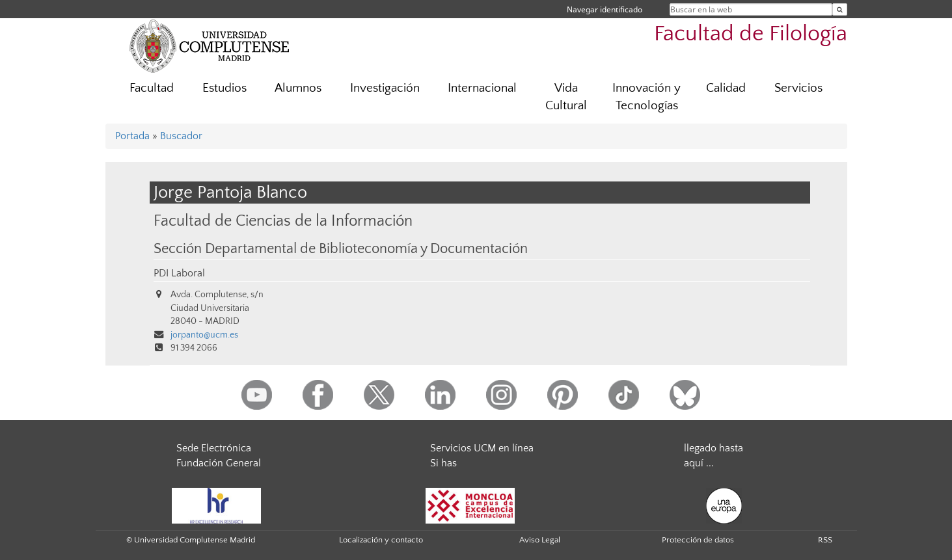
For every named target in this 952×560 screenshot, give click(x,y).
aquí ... (699, 463)
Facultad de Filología (751, 34)
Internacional (482, 88)
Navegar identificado (605, 9)
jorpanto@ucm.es (204, 335)
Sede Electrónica (214, 448)
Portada (132, 136)
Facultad (152, 88)
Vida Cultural (566, 97)
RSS (825, 540)
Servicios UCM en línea (482, 448)
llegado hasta (714, 448)
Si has (443, 463)
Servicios (798, 88)
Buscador (181, 136)
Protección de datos (698, 540)
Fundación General (219, 463)
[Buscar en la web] (840, 9)
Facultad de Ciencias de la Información (283, 221)
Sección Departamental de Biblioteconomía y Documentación (341, 249)
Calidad (726, 88)
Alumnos (298, 88)
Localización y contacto (381, 540)
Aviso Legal (540, 540)
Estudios (224, 88)
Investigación (385, 88)
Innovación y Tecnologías (646, 97)
